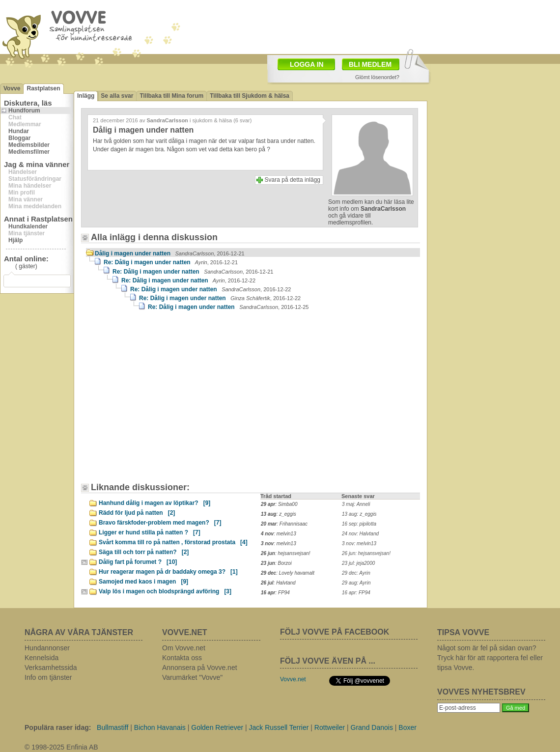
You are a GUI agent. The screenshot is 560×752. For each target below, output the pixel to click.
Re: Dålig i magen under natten (171, 262)
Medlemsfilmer (29, 152)
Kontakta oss (182, 658)
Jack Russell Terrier (279, 727)
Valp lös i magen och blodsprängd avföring (165, 591)
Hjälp (15, 240)
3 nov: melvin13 (359, 543)
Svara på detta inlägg (293, 180)
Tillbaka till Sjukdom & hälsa (250, 96)
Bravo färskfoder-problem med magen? (160, 523)
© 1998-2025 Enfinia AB (61, 747)
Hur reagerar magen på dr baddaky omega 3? (168, 572)
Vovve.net (293, 679)
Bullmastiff (112, 727)
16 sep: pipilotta (359, 524)
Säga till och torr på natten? (144, 552)
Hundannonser (47, 648)
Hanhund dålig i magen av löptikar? (154, 503)
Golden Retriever (217, 727)
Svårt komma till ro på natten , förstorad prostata (173, 542)
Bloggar (19, 138)
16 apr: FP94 (356, 593)
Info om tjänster (48, 677)
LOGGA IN (307, 64)
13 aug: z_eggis (359, 514)
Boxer (407, 727)
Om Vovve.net (184, 648)
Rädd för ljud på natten (137, 513)
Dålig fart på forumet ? (138, 562)
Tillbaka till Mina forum (171, 96)
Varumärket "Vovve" (192, 677)
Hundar (19, 131)
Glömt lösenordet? (377, 77)
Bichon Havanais (160, 727)
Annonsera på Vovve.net (200, 668)
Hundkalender (28, 226)
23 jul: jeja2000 (358, 563)
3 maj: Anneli (356, 504)
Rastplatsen (43, 88)
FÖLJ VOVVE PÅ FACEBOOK (335, 632)
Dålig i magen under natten (170, 253)
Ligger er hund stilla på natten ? (150, 532)
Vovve (12, 88)
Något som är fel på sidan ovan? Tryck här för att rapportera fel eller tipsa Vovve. (490, 658)
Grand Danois (372, 727)
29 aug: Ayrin (356, 583)
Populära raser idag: (58, 727)
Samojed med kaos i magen (143, 582)
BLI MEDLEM (370, 64)
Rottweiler (330, 727)
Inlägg (86, 96)
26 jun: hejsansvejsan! (366, 553)
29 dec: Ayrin (356, 573)
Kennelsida (42, 658)
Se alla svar (117, 96)
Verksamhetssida (51, 668)
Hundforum (24, 111)
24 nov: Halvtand (360, 534)
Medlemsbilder (29, 145)
